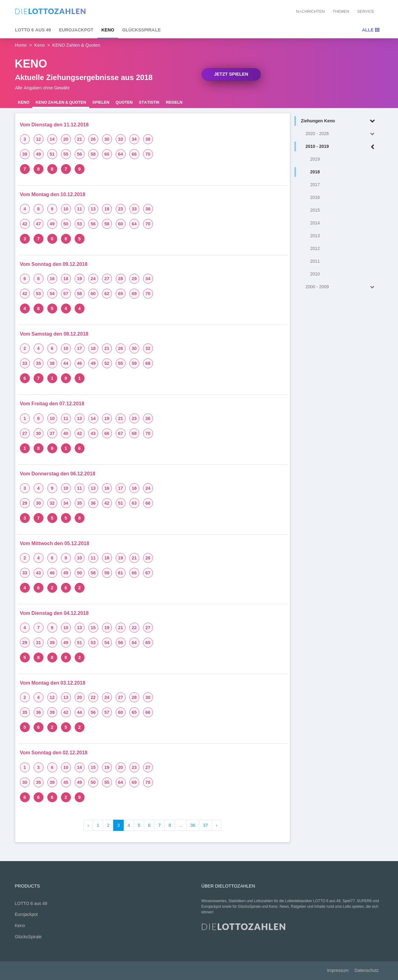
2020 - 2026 (341, 134)
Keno (108, 30)
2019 (315, 159)
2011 (315, 261)
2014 (315, 223)
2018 (315, 172)
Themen (341, 11)
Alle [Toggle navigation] (371, 30)
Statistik (149, 102)
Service (366, 11)
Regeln (174, 102)
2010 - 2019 (341, 147)
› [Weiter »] (217, 825)
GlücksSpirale (141, 30)
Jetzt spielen (231, 74)
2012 (315, 249)
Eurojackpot (76, 30)
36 (193, 825)
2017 (315, 185)
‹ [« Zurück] (88, 825)
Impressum (338, 971)
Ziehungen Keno (339, 121)
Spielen (101, 102)
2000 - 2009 (341, 287)
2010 (315, 274)
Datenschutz (367, 971)
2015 (315, 210)
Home (21, 45)
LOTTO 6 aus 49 (33, 30)
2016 (315, 198)
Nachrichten (310, 11)
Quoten (124, 102)
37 (206, 825)
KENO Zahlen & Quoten (61, 102)
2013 (315, 236)
